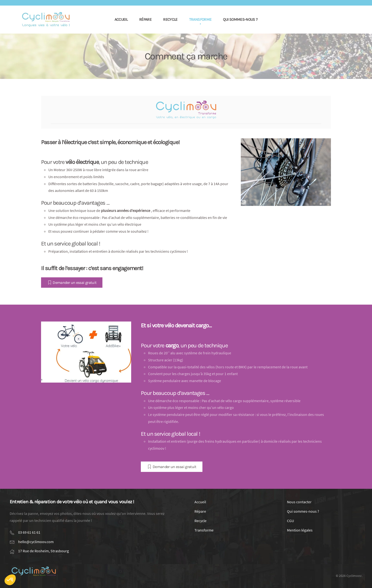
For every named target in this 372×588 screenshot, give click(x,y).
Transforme (200, 19)
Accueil (121, 19)
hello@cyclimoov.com (36, 542)
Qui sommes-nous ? (240, 19)
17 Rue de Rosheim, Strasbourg (43, 551)
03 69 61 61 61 (29, 532)
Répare (145, 19)
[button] (10, 580)
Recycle (170, 19)
